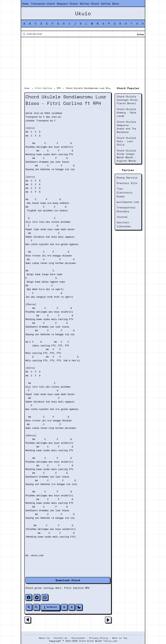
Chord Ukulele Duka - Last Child (126, 141)
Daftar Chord (89, 4)
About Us (44, 638)
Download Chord (68, 580)
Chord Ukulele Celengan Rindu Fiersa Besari (127, 100)
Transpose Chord (43, 4)
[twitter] (37, 597)
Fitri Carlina (74, 588)
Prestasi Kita (127, 183)
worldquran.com (128, 202)
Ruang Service (127, 178)
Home (25, 4)
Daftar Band (110, 4)
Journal (122, 217)
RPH (87, 588)
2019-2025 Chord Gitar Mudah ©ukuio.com (91, 641)
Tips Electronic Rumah (124, 192)
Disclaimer (78, 638)
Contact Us (61, 638)
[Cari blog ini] (83, 34)
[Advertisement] (83, 62)
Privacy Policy (99, 638)
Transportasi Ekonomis (126, 209)
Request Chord (67, 4)
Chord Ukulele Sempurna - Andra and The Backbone (126, 127)
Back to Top (120, 638)
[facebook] (29, 597)
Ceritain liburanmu (124, 224)
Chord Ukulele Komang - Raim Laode (126, 112)
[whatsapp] (45, 597)
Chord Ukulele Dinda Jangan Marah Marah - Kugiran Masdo (126, 156)
